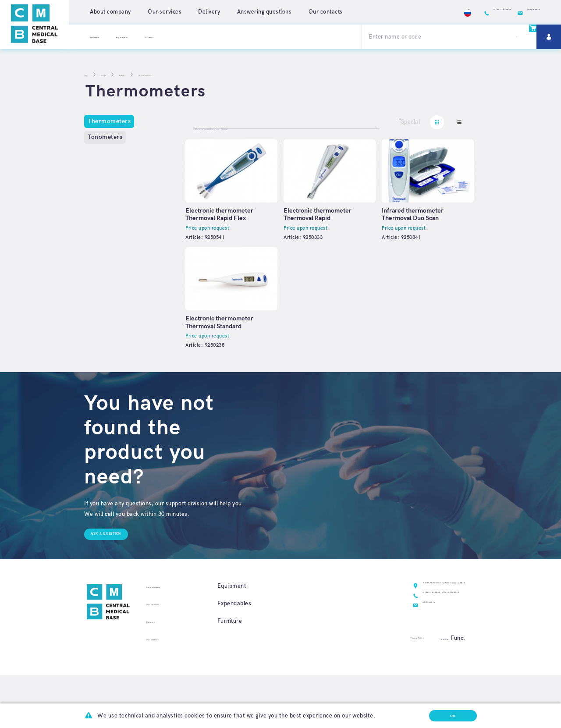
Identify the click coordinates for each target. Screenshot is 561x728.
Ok (439, 713)
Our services (165, 12)
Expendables (153, 36)
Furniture (199, 36)
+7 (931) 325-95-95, (371, 639)
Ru (390, 12)
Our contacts (326, 12)
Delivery (209, 12)
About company (110, 12)
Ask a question (118, 566)
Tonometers (105, 137)
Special (411, 122)
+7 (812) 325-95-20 (426, 639)
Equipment (104, 36)
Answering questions (265, 12)
